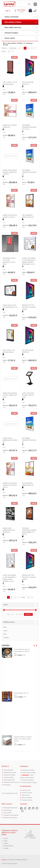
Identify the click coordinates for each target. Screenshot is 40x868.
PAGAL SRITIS (10, 38)
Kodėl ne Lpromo (28, 792)
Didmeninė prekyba (29, 770)
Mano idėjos (21, 10)
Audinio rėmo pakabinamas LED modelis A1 (9, 530)
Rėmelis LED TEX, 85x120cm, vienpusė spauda (29, 577)
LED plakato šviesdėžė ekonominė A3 (29, 172)
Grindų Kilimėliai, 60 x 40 (21, 693)
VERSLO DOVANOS (12, 17)
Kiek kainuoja (8, 809)
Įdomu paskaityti (27, 797)
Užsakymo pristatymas (11, 818)
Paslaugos (7, 786)
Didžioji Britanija (9, 846)
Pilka (5, 634)
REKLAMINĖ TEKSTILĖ (13, 28)
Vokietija (6, 848)
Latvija (5, 841)
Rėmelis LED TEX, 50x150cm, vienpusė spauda (29, 307)
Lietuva (6, 839)
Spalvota (6, 638)
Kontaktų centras (28, 799)
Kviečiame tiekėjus (29, 779)
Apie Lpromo (26, 794)
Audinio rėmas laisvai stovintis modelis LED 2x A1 (10, 395)
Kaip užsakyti (8, 811)
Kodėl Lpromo (27, 789)
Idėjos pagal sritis (10, 779)
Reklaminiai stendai (10, 772)
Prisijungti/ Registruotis (11, 806)
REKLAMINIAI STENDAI (13, 22)
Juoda (5, 631)
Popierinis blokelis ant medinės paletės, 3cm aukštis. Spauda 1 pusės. (23, 739)
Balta (5, 627)
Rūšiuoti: (4, 48)
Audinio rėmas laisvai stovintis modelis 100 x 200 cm (10, 172)
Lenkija (6, 844)
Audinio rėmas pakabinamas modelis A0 (10, 440)
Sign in (8, 11)
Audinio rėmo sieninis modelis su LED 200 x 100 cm (10, 485)
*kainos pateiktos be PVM (9, 795)
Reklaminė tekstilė (10, 775)
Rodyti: (4, 51)
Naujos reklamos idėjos (30, 782)
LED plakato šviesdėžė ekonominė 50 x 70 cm (29, 127)
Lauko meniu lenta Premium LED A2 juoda (28, 395)
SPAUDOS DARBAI (11, 33)
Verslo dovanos (9, 770)
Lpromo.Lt (5, 860)
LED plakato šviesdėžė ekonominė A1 (29, 440)
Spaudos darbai (9, 777)
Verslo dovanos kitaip (29, 772)
